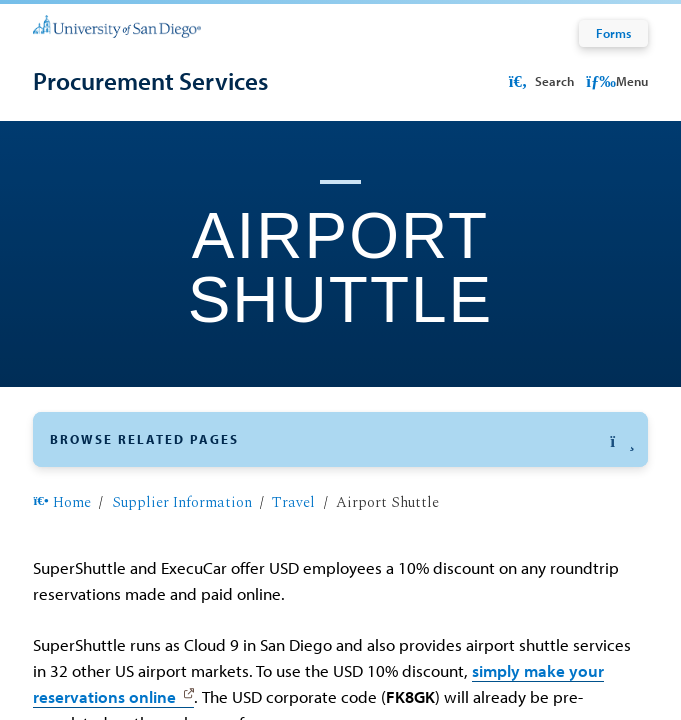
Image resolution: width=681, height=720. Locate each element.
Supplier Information (182, 503)
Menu (616, 80)
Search (539, 80)
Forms (613, 33)
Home (61, 503)
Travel (293, 503)
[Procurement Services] (150, 81)
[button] (340, 439)
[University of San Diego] (116, 25)
